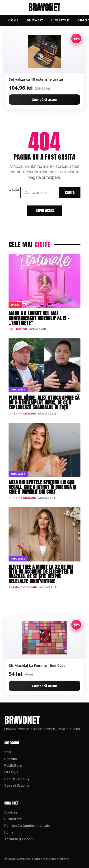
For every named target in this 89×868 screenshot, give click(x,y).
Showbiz (35, 20)
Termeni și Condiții (19, 839)
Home (14, 20)
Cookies (11, 812)
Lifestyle (60, 20)
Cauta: (14, 189)
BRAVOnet (44, 7)
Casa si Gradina (17, 785)
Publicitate (13, 766)
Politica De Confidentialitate (27, 826)
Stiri (8, 752)
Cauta (70, 193)
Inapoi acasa (45, 210)
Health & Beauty (17, 779)
